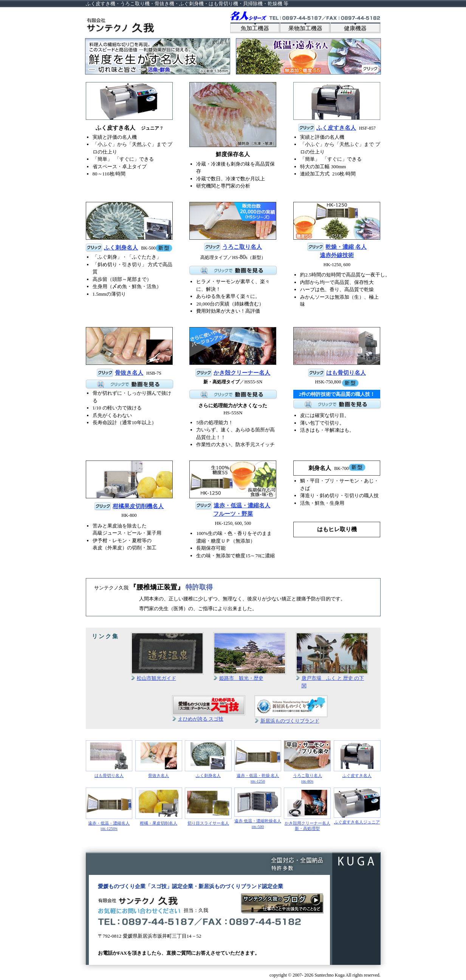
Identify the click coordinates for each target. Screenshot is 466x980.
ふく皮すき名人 (336, 128)
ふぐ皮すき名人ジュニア (357, 806)
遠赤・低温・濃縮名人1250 (109, 809)
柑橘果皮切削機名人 (138, 506)
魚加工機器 (255, 28)
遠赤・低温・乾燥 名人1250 (258, 762)
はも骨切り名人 (346, 373)
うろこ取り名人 (242, 247)
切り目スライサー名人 (208, 806)
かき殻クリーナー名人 (242, 373)
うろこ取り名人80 (307, 762)
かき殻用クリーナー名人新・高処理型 (307, 809)
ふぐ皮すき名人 (357, 759)
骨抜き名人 (129, 373)
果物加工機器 (305, 28)
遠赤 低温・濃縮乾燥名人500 (258, 808)
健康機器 (355, 28)
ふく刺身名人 (121, 248)
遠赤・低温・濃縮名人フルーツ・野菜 (242, 510)
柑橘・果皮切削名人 (159, 806)
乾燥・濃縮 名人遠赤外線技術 (343, 251)
